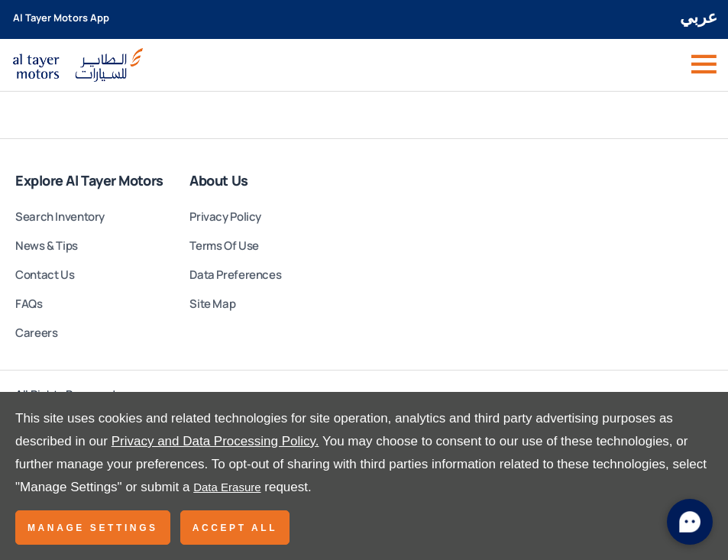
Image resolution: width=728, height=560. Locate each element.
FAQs (29, 304)
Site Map (212, 304)
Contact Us (45, 275)
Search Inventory (60, 217)
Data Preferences (235, 275)
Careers (36, 333)
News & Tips (47, 246)
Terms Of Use (224, 246)
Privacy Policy (225, 217)
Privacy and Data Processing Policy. (215, 441)
